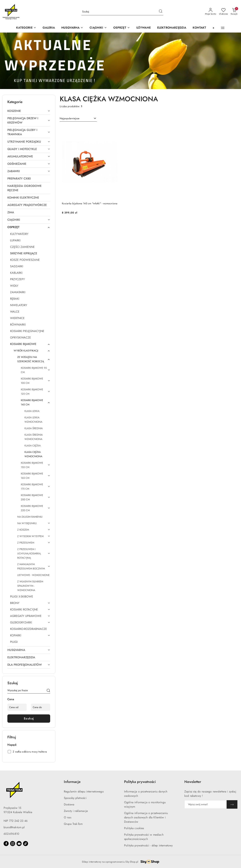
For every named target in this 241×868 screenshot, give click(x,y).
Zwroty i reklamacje (76, 811)
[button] (72, 28)
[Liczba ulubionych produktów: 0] (223, 12)
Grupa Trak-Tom (73, 824)
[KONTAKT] (199, 28)
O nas (68, 817)
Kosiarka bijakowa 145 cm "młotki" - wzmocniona (90, 203)
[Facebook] (6, 844)
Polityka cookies (134, 828)
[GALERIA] (49, 28)
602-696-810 (11, 834)
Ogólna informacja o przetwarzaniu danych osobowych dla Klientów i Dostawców (146, 817)
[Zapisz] (232, 804)
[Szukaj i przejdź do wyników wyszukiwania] (161, 12)
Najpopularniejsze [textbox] (70, 118)
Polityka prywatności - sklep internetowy (148, 845)
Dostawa (69, 804)
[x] (213, 28)
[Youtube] (19, 844)
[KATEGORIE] (26, 28)
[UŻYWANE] (144, 28)
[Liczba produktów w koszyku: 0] (234, 12)
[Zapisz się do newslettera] (205, 804)
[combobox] (78, 119)
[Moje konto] (211, 12)
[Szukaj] (48, 691)
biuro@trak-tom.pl (14, 827)
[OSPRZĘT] (122, 28)
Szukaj (29, 718)
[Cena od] (17, 707)
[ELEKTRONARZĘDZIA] (172, 28)
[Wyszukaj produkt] (122, 12)
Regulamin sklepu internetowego (84, 791)
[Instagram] (13, 844)
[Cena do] (41, 707)
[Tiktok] (26, 844)
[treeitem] (29, 111)
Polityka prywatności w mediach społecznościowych (144, 837)
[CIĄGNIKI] (98, 28)
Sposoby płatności (75, 798)
